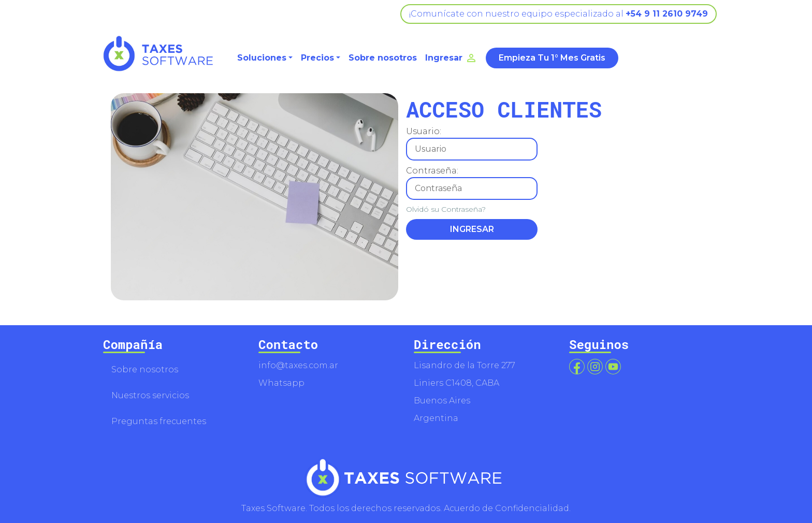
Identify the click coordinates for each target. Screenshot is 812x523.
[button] (265, 58)
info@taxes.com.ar (298, 365)
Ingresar (451, 58)
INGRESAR (472, 229)
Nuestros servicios (150, 395)
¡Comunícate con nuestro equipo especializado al (559, 14)
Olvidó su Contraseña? (446, 209)
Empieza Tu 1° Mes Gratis (552, 58)
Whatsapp (281, 383)
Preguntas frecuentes (159, 421)
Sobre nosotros (383, 58)
